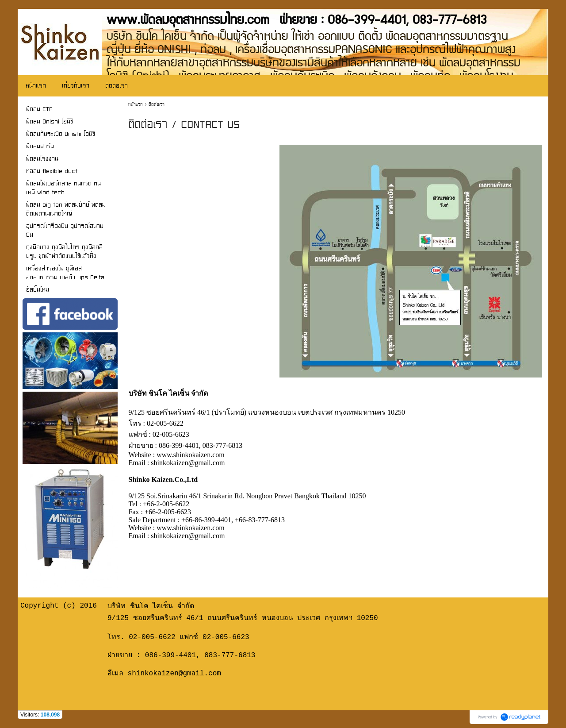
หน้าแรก (136, 104)
